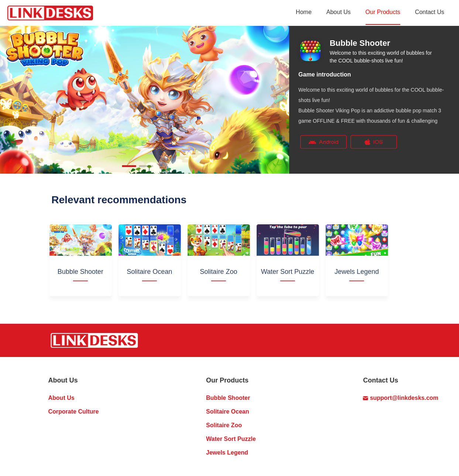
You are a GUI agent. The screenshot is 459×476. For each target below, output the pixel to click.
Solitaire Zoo (224, 425)
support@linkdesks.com (401, 398)
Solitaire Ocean (228, 412)
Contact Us (430, 12)
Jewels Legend (227, 453)
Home (304, 12)
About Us (339, 12)
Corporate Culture (74, 412)
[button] (129, 166)
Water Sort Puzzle (231, 439)
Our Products (383, 12)
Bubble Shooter (228, 398)
